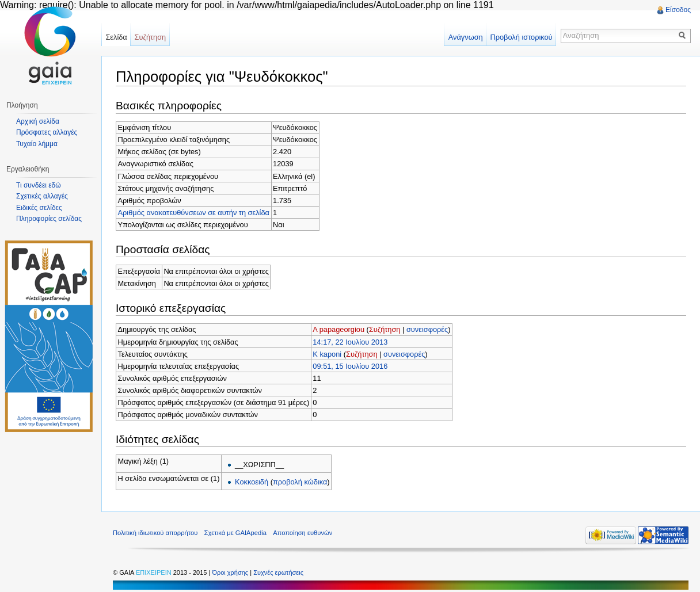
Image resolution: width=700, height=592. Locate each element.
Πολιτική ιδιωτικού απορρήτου (155, 533)
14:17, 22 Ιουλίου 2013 (350, 342)
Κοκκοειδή (252, 482)
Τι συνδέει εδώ (39, 185)
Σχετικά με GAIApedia (235, 533)
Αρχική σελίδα (38, 121)
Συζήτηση (385, 329)
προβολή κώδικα (300, 482)
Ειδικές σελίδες (39, 208)
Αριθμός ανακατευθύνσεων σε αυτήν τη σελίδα (194, 213)
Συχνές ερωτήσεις (278, 572)
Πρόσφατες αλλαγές (47, 132)
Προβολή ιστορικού (521, 37)
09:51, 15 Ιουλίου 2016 (350, 366)
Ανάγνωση (466, 37)
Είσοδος (678, 10)
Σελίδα (116, 37)
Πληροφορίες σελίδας (49, 219)
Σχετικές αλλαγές (42, 196)
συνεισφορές (427, 329)
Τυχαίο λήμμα (37, 144)
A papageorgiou (338, 329)
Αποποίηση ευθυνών (303, 533)
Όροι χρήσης (231, 572)
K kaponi (327, 354)
